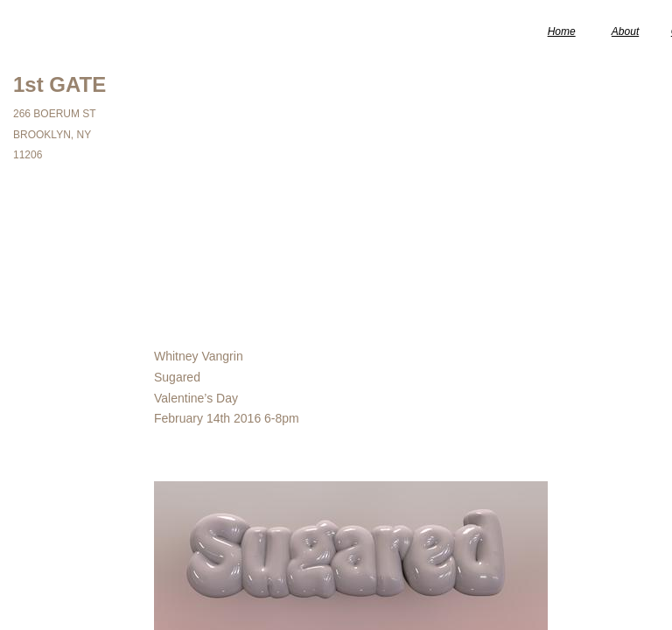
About (625, 31)
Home (562, 31)
